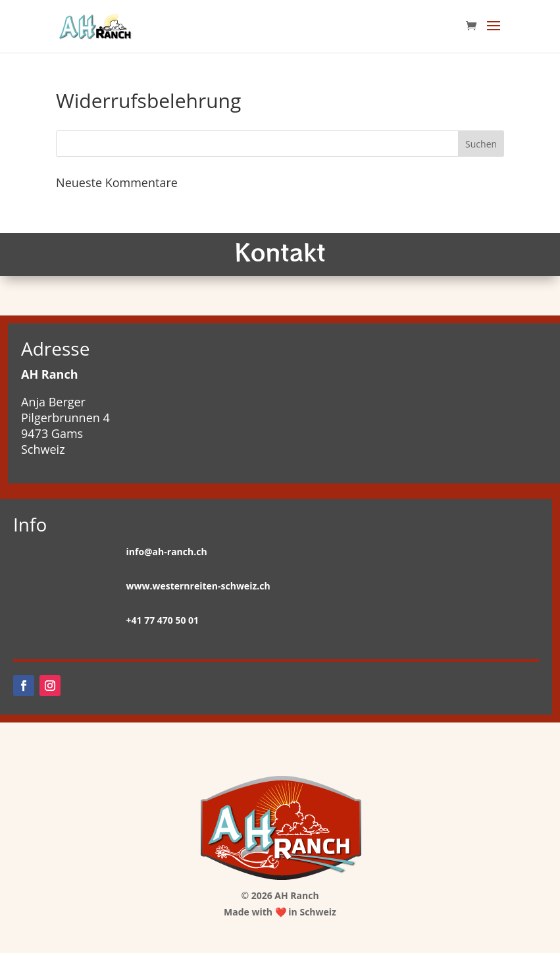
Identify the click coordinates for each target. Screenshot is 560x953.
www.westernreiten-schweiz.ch (198, 586)
